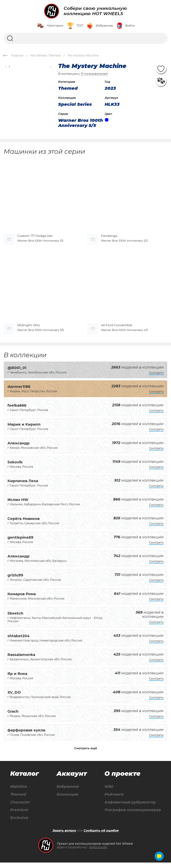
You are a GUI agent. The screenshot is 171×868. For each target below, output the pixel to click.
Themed (18, 800)
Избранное (68, 792)
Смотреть (156, 378)
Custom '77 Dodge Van (35, 238)
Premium (19, 815)
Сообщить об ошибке (101, 836)
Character (20, 808)
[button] (6, 67)
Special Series (75, 104)
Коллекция (67, 800)
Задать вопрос (64, 836)
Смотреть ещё (86, 753)
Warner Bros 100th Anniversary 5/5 (81, 123)
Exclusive (19, 823)
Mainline (19, 792)
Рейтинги (114, 800)
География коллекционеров (133, 815)
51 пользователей (94, 74)
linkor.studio (98, 853)
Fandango (109, 238)
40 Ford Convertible (117, 330)
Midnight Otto (29, 330)
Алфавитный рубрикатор (130, 808)
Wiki (109, 792)
